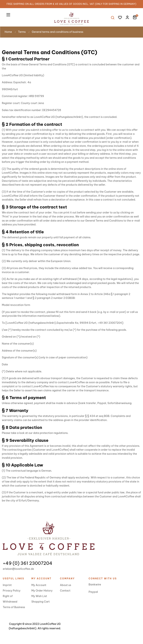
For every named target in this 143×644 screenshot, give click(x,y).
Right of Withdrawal (10, 599)
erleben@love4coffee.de (18, 569)
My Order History (42, 591)
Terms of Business (14, 607)
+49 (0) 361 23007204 (28, 563)
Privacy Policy (12, 591)
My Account (39, 585)
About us (66, 585)
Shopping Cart (40, 602)
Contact (65, 591)
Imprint (7, 585)
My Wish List (39, 596)
